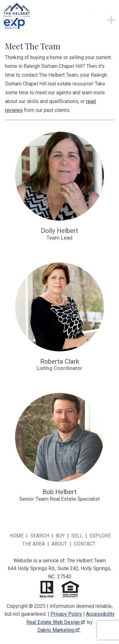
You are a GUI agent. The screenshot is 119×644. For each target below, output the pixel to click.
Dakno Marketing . (59, 630)
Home (16, 536)
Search (40, 536)
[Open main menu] (96, 19)
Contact (85, 544)
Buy (60, 536)
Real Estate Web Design (56, 622)
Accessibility (100, 614)
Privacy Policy (66, 614)
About (59, 544)
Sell (77, 536)
